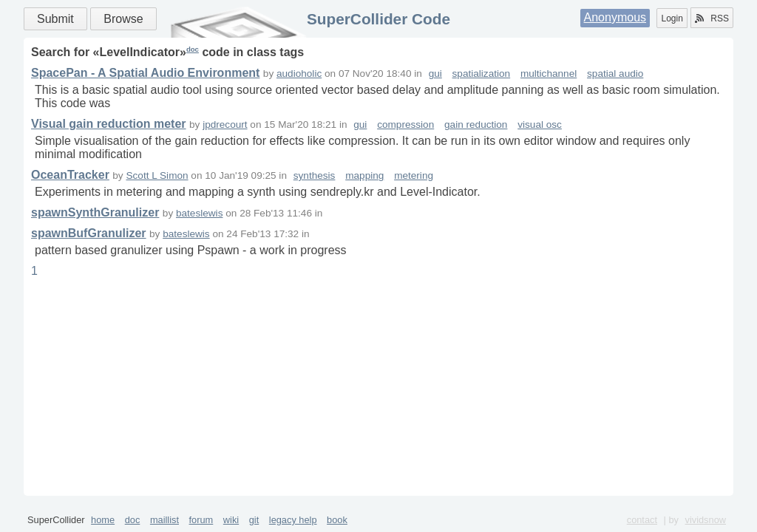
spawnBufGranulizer (89, 233)
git (254, 520)
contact (642, 520)
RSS (712, 18)
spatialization (482, 74)
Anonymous (615, 17)
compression (405, 125)
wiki (231, 520)
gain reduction (476, 125)
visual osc (540, 125)
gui (435, 74)
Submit (55, 19)
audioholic (299, 74)
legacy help (293, 520)
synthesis (315, 175)
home (103, 520)
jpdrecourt (225, 125)
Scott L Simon (157, 175)
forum (201, 520)
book (337, 520)
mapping (364, 175)
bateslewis (199, 213)
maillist (164, 520)
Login (672, 18)
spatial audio (615, 74)
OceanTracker (70, 175)
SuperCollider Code (378, 19)
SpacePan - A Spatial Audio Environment (145, 73)
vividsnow (706, 520)
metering (414, 175)
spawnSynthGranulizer (95, 212)
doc (193, 49)
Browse (123, 19)
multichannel (549, 74)
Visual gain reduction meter (109, 124)
